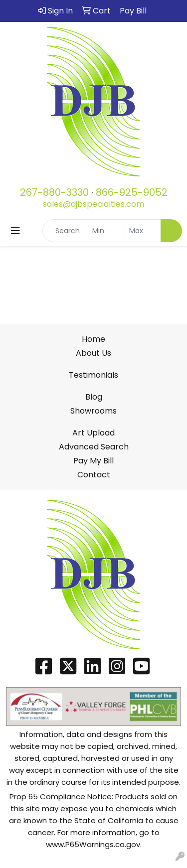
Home (93, 339)
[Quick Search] (65, 231)
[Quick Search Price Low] (105, 231)
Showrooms (93, 411)
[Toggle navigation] (15, 231)
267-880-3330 (54, 192)
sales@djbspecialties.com (93, 204)
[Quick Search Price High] (142, 231)
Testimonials (93, 375)
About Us (93, 353)
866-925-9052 (132, 192)
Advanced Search (94, 447)
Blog (94, 397)
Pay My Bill (93, 461)
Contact (94, 475)
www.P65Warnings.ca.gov (93, 844)
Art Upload (93, 433)
